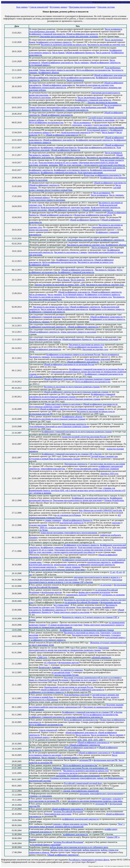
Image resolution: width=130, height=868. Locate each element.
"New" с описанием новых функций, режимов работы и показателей (77, 825)
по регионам (106, 585)
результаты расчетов (68, 773)
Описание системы (106, 7)
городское (116, 523)
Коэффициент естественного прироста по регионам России (73, 354)
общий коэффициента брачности (77, 520)
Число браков (58, 53)
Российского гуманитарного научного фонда (89, 860)
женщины (53, 165)
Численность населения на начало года (95, 262)
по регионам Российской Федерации (82, 602)
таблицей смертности (101, 657)
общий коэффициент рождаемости (89, 690)
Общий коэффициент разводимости (58, 85)
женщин (118, 550)
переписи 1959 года (109, 474)
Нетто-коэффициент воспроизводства (93, 70)
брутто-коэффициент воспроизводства (100, 715)
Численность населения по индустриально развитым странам (72, 387)
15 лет (112, 572)
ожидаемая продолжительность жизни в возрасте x (97, 577)
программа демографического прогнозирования (101, 793)
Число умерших (82, 63)
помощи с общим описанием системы (70, 824)
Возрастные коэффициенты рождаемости (96, 147)
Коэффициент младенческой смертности (75, 260)
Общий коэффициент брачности (80, 53)
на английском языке (61, 672)
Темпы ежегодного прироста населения (57, 70)
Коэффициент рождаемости (112, 168)
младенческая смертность (99, 562)
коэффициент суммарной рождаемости (47, 717)
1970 (90, 740)
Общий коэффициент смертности (105, 63)
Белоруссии (44, 667)
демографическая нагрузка (53, 469)
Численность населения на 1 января (70, 252)
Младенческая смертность (74, 424)
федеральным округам (52, 592)
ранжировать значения (76, 595)
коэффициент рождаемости (75, 834)
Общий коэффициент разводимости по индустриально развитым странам (77, 379)
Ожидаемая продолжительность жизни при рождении (77, 500)
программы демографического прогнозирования (78, 775)
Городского (105, 633)
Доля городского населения (90, 172)
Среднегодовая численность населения (107, 464)
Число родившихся (113, 29)
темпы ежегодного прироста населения (78, 332)
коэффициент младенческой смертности (81, 819)
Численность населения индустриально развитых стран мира (57, 569)
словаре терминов (53, 520)
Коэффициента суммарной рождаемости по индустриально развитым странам (72, 395)
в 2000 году (42, 657)
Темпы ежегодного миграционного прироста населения (54, 107)
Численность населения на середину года (106, 45)
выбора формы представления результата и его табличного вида (79, 847)
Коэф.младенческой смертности (76, 132)
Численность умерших (39, 155)
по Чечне (44, 530)
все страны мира (61, 605)
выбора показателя (91, 850)
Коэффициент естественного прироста (54, 42)
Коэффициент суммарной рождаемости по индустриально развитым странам (77, 432)
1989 (101, 740)
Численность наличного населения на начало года (63, 45)
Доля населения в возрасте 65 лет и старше (58, 163)
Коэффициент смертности (41, 170)
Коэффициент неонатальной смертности (47, 88)
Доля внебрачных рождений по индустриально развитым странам (59, 426)
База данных (22, 7)
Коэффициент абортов (49, 73)
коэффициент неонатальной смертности (96, 565)
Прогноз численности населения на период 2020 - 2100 (60, 285)
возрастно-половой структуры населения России (84, 437)
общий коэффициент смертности (56, 690)
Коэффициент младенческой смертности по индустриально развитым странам (65, 399)
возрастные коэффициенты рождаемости (84, 717)
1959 (85, 740)
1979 (95, 740)
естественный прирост (115, 637)
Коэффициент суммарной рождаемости (47, 34)
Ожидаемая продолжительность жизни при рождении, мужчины (69, 36)
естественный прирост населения (45, 845)
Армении (56, 667)
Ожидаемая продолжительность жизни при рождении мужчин (83, 550)
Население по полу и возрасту (85, 680)
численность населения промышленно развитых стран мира (95, 801)
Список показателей (39, 7)
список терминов (73, 567)
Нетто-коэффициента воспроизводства (93, 382)
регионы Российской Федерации (68, 811)
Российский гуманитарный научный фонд (83, 783)
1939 (79, 740)
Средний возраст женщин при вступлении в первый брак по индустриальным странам (73, 458)
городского (77, 125)
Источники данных (58, 7)
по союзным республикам (69, 515)
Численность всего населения (85, 635)
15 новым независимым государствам (65, 625)
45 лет (119, 572)
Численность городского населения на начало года (89, 297)
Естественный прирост (40, 65)
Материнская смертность (76, 464)
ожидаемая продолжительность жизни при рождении (53, 580)
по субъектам (50, 662)
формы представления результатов (94, 592)
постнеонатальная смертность (43, 567)
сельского (88, 125)
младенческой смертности (72, 523)
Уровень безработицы (114, 500)
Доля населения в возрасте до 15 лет (94, 547)
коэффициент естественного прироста (48, 640)
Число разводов (103, 53)
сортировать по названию (113, 595)
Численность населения (40, 97)
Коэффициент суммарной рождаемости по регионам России (97, 369)
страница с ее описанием (40, 796)
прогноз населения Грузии (66, 675)
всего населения (102, 125)
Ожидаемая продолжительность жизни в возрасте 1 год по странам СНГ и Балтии (76, 581)
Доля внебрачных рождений (42, 32)
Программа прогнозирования (82, 7)
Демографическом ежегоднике (58, 814)
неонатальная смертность (66, 565)
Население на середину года (95, 349)
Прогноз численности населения (102, 102)
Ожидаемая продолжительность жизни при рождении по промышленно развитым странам (69, 649)
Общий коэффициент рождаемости (82, 34)
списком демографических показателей (81, 791)
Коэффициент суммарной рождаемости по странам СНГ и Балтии (72, 454)
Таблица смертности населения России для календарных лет (80, 768)
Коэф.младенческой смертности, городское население (65, 207)
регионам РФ (85, 760)
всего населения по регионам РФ (44, 801)
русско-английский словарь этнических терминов (96, 469)
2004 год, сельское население (53, 528)
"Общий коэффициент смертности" (63, 855)
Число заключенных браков (90, 97)
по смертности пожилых (72, 670)
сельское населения (38, 525)
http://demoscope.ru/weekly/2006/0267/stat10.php (100, 510)
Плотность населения (65, 607)
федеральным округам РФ (105, 760)
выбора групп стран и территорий (66, 850)
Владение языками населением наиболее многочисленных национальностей (76, 706)
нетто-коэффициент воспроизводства (46, 725)
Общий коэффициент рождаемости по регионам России (69, 364)
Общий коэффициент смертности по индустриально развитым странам (76, 392)
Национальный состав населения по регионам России (69, 687)
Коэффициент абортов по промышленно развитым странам (87, 630)
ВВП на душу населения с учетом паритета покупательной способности (92, 165)
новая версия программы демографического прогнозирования (69, 533)
